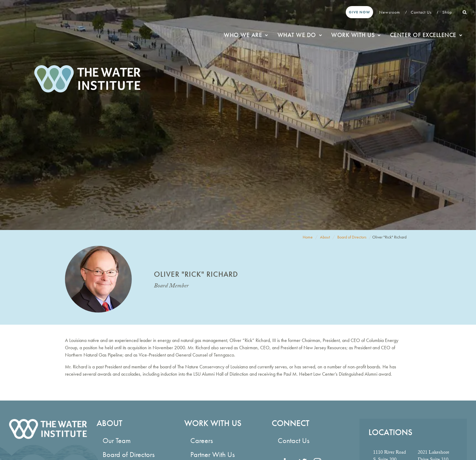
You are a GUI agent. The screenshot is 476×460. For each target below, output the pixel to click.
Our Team (117, 440)
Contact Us (422, 12)
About (325, 237)
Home (308, 237)
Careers (202, 440)
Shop (448, 12)
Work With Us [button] (356, 35)
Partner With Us (212, 454)
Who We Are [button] (246, 35)
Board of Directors (352, 237)
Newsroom (390, 12)
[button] (465, 12)
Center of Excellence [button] (426, 35)
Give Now (359, 12)
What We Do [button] (300, 35)
